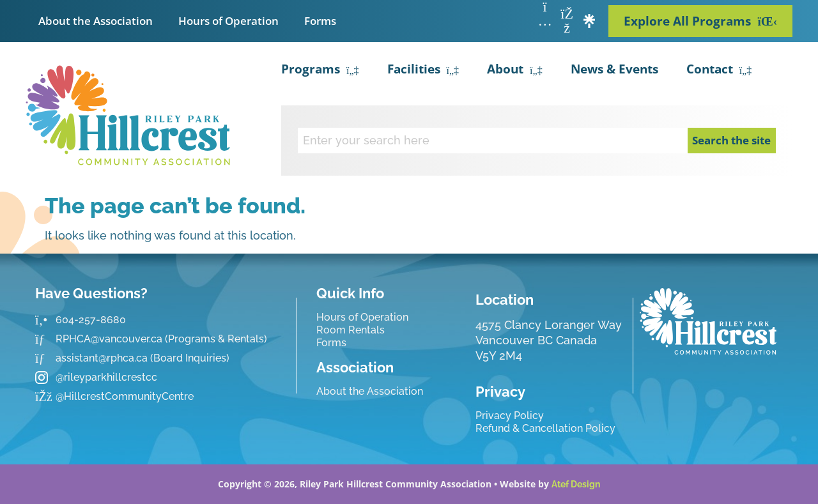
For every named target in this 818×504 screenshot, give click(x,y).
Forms (320, 21)
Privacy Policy (510, 416)
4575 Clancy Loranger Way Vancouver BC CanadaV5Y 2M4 (549, 340)
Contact (719, 71)
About (515, 71)
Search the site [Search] (731, 140)
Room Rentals (351, 330)
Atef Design (576, 484)
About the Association (96, 21)
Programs (320, 71)
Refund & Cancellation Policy (545, 428)
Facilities (423, 71)
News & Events (614, 69)
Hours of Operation (228, 21)
